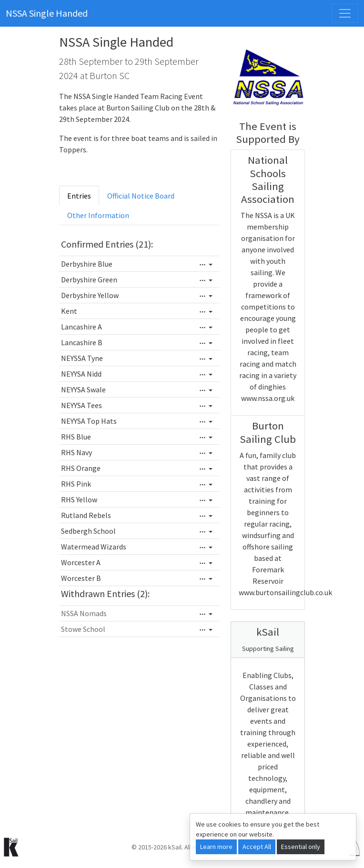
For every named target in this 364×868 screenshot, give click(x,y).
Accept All (257, 847)
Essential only (301, 847)
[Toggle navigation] (345, 13)
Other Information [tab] (98, 215)
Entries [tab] (79, 196)
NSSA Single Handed (47, 13)
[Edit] (206, 265)
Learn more (216, 847)
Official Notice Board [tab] (141, 196)
